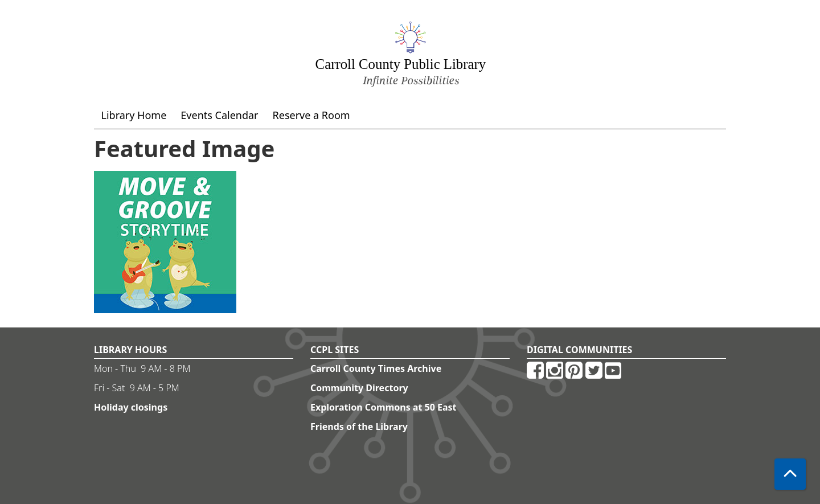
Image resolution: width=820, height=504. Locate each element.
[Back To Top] (790, 474)
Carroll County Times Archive (376, 368)
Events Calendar (219, 115)
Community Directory (359, 388)
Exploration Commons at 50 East (384, 407)
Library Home (134, 115)
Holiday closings (131, 407)
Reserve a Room (311, 115)
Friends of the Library (359, 427)
